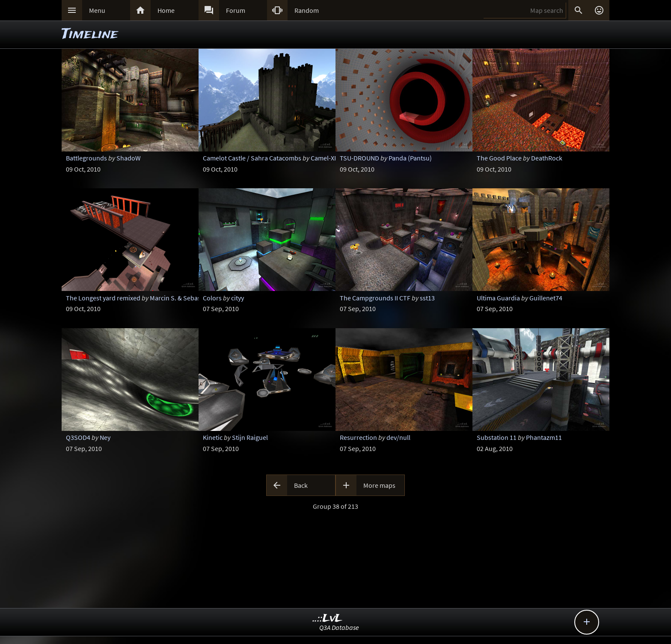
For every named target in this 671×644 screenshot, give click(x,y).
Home (166, 10)
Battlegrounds (86, 158)
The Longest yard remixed (103, 298)
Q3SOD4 (78, 437)
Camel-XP (324, 158)
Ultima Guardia (498, 298)
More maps (379, 485)
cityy (238, 298)
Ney (105, 437)
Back (301, 485)
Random (307, 10)
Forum (236, 10)
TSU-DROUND (359, 158)
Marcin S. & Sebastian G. (184, 298)
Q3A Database (339, 627)
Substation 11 (497, 437)
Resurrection (358, 437)
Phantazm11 (544, 437)
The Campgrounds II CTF (375, 298)
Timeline (90, 34)
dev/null (398, 437)
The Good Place (499, 158)
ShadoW (129, 158)
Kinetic (213, 437)
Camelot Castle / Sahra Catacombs (252, 158)
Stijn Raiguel (250, 437)
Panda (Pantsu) (410, 158)
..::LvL (328, 619)
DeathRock (547, 158)
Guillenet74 (546, 298)
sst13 (427, 298)
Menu (97, 10)
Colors (212, 298)
